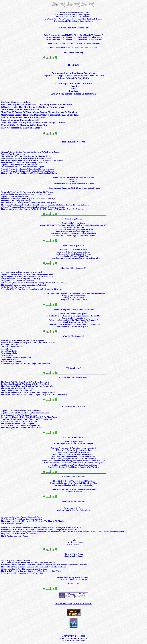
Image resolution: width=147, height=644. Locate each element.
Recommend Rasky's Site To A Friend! (73, 604)
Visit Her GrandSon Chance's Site (73, 28)
